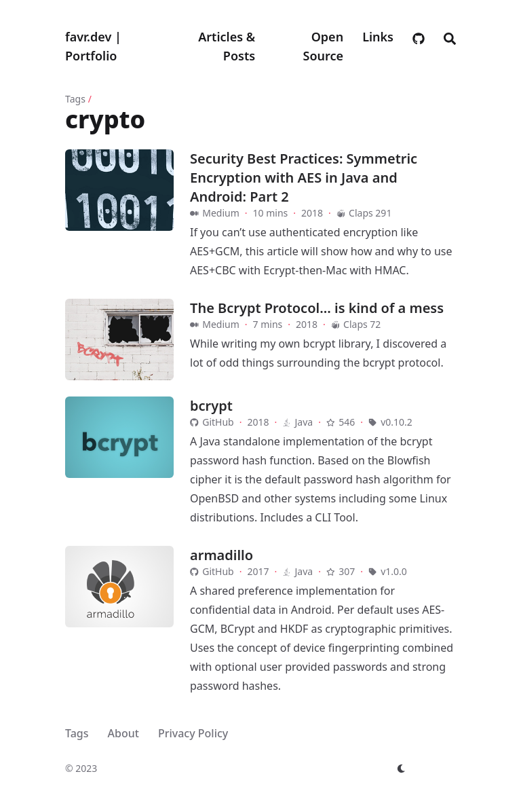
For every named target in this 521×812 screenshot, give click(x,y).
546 (341, 422)
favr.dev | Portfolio (93, 46)
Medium (215, 213)
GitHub (212, 422)
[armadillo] (119, 587)
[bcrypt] (119, 437)
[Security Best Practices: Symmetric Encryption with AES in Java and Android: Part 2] (119, 190)
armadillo (221, 555)
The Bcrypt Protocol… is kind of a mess (317, 308)
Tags (75, 99)
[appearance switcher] (402, 769)
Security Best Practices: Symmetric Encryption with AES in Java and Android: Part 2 (304, 178)
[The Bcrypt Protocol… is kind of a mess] (119, 339)
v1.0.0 (388, 571)
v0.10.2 (390, 422)
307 (341, 571)
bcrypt (211, 406)
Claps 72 (356, 324)
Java (297, 422)
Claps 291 (364, 213)
